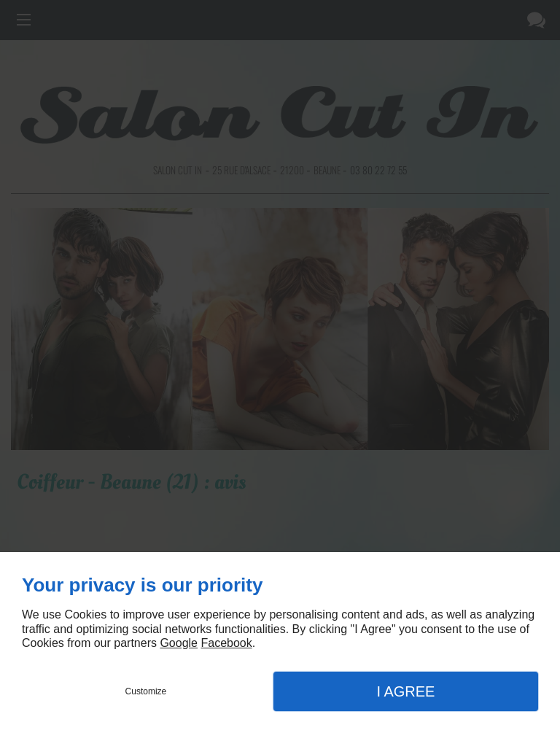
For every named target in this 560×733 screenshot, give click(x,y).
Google (179, 643)
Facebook (226, 643)
